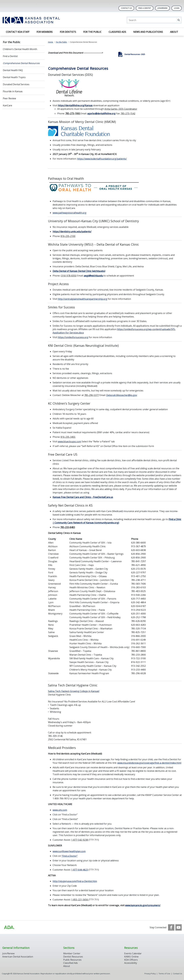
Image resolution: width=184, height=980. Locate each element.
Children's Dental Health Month (20, 49)
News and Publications (148, 32)
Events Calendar (133, 953)
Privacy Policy (150, 974)
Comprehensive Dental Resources (21, 63)
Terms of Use (164, 974)
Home (51, 42)
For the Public (92, 32)
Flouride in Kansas (13, 91)
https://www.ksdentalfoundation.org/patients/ (102, 159)
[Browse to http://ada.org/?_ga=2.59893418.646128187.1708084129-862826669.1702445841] (9, 927)
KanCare (7, 105)
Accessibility (131, 963)
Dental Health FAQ (13, 70)
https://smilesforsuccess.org (73, 337)
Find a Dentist (10, 56)
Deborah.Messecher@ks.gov (122, 395)
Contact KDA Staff (18, 32)
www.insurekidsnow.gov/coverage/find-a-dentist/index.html (149, 763)
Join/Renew (162, 8)
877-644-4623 (81, 870)
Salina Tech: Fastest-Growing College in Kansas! (74, 691)
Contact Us (126, 8)
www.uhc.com (60, 810)
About (174, 32)
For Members (45, 32)
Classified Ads (117, 32)
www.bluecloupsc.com (69, 442)
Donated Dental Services (16, 84)
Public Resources (72, 960)
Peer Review (9, 98)
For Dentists (68, 32)
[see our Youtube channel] (179, 927)
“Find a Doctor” (70, 856)
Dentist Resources (73, 957)
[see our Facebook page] (171, 927)
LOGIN (177, 8)
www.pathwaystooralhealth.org (70, 213)
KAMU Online (131, 957)
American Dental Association (18, 957)
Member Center (72, 953)
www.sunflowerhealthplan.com (69, 851)
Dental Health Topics (14, 77)
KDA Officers (131, 960)
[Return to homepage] (39, 20)
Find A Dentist (145, 8)
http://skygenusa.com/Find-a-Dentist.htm (75, 881)
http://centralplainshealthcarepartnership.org (83, 299)
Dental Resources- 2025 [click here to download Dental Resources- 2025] (135, 54)
